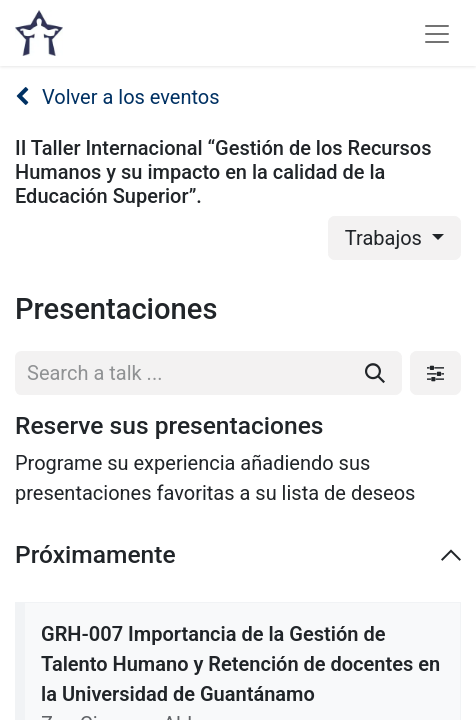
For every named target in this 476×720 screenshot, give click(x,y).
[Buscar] (375, 373)
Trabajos (386, 238)
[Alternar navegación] (437, 33)
